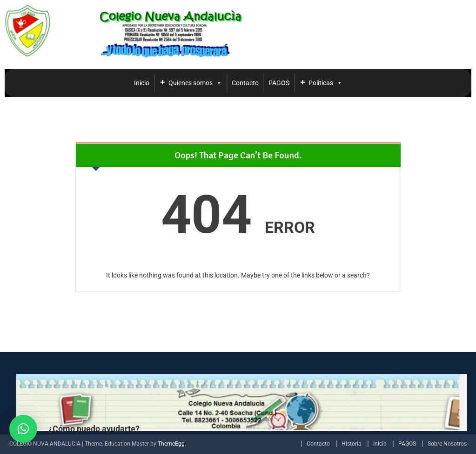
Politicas (325, 83)
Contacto (245, 83)
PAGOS (279, 83)
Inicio (142, 83)
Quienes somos (195, 83)
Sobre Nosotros (447, 444)
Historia (352, 444)
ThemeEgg (171, 444)
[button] (23, 429)
